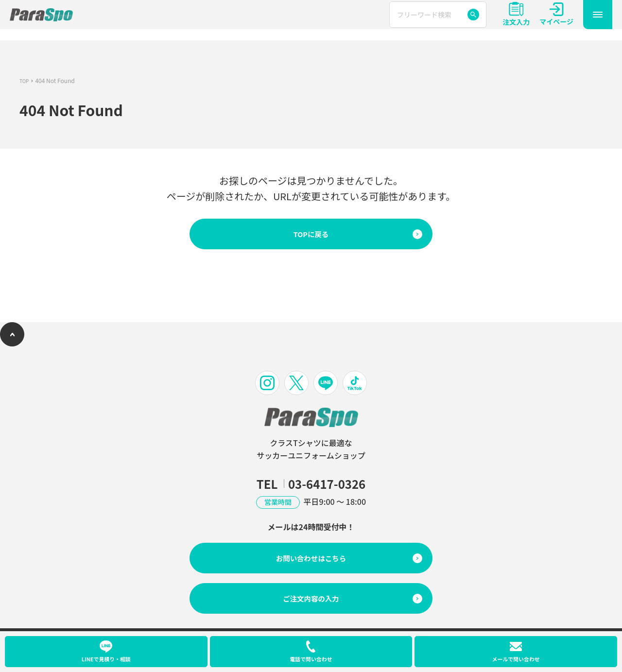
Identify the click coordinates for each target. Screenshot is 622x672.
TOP (25, 80)
